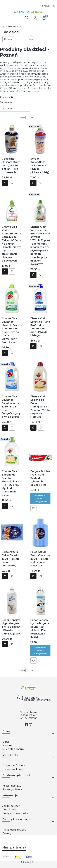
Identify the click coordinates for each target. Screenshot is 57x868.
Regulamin (9, 810)
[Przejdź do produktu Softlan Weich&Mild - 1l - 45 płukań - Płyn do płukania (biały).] (40, 139)
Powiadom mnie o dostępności (40, 498)
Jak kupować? (11, 806)
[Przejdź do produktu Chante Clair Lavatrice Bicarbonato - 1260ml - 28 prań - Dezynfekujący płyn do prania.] (12, 377)
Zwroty (7, 833)
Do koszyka (5, 183)
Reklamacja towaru (14, 830)
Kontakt (7, 745)
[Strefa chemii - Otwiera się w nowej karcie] (29, 688)
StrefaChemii (13, 26)
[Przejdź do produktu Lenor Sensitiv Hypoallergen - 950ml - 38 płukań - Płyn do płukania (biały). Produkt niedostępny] (40, 600)
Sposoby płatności (13, 789)
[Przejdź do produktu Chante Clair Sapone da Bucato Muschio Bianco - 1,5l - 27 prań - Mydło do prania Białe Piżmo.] (12, 452)
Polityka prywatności (15, 813)
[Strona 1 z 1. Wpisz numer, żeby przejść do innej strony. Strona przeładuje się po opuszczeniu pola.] (28, 118)
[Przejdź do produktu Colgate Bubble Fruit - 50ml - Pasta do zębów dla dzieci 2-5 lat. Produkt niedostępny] (40, 452)
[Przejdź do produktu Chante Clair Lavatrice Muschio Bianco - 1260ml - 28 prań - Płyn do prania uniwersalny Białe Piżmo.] (12, 299)
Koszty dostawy (12, 786)
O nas (6, 742)
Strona (22, 118)
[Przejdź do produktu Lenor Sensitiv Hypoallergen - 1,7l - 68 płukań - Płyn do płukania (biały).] (12, 600)
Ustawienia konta (13, 769)
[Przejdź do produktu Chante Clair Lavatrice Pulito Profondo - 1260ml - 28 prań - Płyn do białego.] (40, 299)
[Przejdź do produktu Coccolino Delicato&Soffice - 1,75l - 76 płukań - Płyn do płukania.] (12, 139)
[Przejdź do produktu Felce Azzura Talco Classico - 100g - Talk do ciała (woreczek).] (12, 532)
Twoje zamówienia (14, 766)
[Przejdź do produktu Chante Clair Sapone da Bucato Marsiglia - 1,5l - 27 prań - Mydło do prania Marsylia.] (40, 377)
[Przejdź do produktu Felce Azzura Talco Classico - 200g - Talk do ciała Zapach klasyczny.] (40, 532)
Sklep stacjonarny (13, 749)
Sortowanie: (6, 102)
